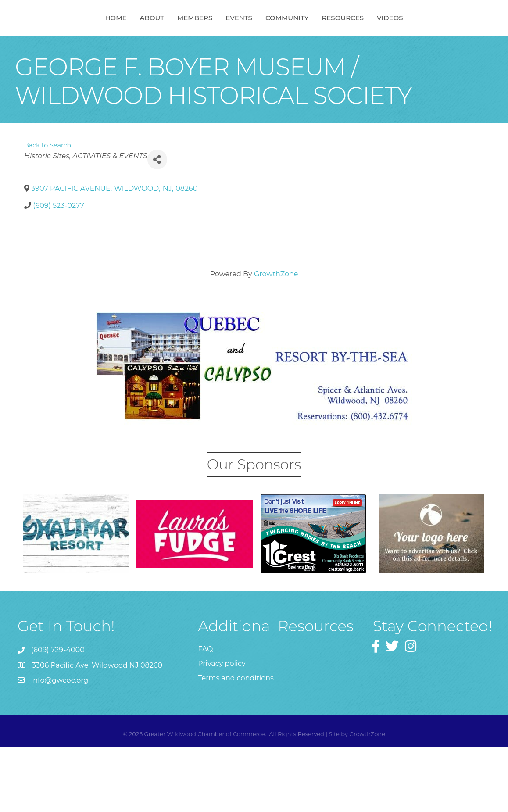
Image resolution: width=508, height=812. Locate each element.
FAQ (205, 714)
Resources (388, 50)
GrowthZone (276, 339)
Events (284, 50)
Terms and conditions (236, 743)
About (107, 50)
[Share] (157, 225)
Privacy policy (222, 729)
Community (332, 50)
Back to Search (48, 211)
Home (70, 50)
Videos (435, 50)
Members (150, 50)
